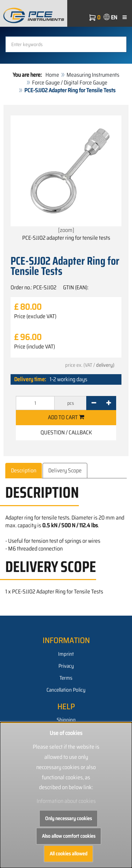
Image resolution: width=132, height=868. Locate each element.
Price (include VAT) (34, 347)
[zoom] (66, 175)
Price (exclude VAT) (35, 316)
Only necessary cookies (68, 818)
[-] (94, 403)
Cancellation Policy (66, 690)
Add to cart (66, 417)
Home (52, 75)
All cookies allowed (68, 854)
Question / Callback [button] (66, 432)
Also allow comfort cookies (69, 836)
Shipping (66, 720)
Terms (66, 678)
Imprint (66, 654)
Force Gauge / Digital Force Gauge (70, 83)
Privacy (66, 666)
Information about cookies (66, 801)
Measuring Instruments (93, 75)
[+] (109, 403)
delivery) (105, 365)
